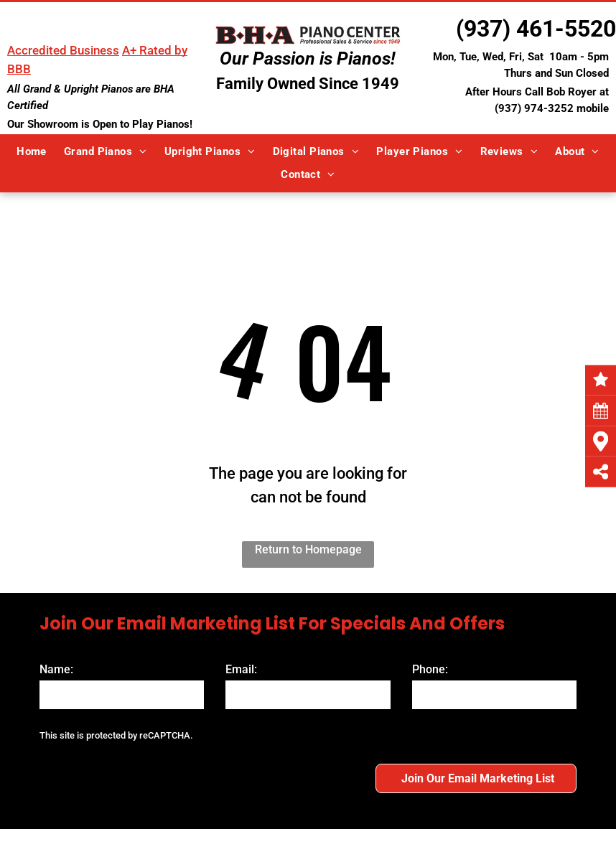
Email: (241, 669)
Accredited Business (63, 50)
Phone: (430, 669)
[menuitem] (32, 152)
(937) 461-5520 (536, 29)
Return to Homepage (308, 549)
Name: (56, 669)
